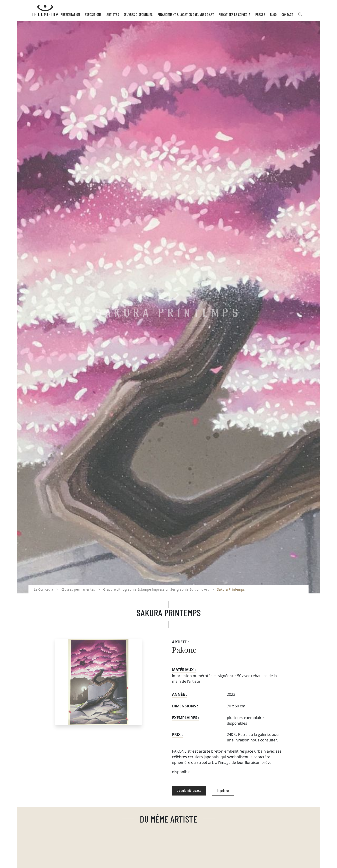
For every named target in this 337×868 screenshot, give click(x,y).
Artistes (113, 15)
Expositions (93, 15)
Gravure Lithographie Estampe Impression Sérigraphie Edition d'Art (156, 589)
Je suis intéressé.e (189, 791)
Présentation (70, 15)
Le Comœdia (44, 589)
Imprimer (223, 791)
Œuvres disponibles (138, 15)
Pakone (184, 650)
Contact (287, 15)
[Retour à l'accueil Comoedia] (45, 10)
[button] (300, 16)
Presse (260, 15)
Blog (273, 15)
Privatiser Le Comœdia (235, 15)
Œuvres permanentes (78, 589)
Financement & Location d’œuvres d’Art (186, 15)
